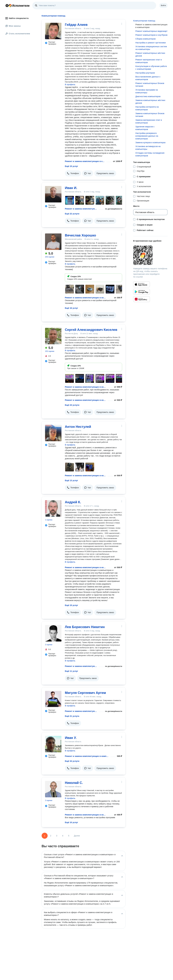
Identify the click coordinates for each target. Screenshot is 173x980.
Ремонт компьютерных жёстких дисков (150, 54)
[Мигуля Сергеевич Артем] (53, 699)
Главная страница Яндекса (7, 5)
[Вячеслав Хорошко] (53, 242)
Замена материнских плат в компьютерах (149, 121)
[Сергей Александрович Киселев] (53, 336)
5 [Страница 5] (69, 836)
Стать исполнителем (18, 34)
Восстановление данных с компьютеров (148, 78)
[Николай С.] (53, 789)
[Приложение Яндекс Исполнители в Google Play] (142, 292)
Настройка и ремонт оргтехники (150, 43)
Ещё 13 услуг (71, 480)
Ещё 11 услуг (71, 671)
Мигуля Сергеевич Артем (85, 693)
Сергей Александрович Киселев (91, 330)
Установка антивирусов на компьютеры (148, 148)
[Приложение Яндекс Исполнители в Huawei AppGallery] (142, 299)
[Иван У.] (53, 744)
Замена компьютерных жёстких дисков (150, 102)
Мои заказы (13, 26)
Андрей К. (73, 502)
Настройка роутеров (145, 73)
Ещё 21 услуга (72, 716)
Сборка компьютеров (145, 39)
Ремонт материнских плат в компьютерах (149, 61)
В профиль (70, 84)
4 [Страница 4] (63, 836)
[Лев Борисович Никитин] (53, 633)
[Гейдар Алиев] (53, 31)
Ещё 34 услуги (72, 761)
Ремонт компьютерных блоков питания (150, 85)
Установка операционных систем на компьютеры (151, 48)
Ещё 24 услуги (72, 405)
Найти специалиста (17, 18)
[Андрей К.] (53, 508)
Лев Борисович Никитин (85, 627)
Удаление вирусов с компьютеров (145, 128)
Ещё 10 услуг (71, 822)
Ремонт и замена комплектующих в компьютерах (85, 161)
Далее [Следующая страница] (77, 836)
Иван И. (71, 188)
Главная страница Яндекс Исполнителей (18, 5)
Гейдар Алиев (76, 25)
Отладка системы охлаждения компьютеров (150, 154)
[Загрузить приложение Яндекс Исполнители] (150, 255)
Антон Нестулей (78, 427)
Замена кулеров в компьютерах (150, 142)
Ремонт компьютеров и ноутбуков (151, 35)
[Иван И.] (53, 194)
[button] (73, 173)
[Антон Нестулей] (53, 433)
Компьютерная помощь (144, 21)
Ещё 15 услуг (71, 166)
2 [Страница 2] (51, 836)
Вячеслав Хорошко (80, 235)
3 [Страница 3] (57, 836)
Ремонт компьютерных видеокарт (151, 31)
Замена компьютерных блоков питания (150, 115)
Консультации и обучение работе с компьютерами (151, 68)
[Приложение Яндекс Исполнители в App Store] (142, 284)
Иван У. (71, 738)
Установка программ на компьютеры (147, 91)
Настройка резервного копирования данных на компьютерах (147, 136)
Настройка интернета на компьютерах (147, 108)
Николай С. (74, 783)
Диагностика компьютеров (148, 96)
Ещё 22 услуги (72, 214)
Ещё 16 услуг (71, 308)
